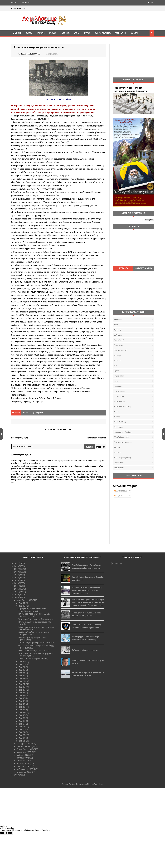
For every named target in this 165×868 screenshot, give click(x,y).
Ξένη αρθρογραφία (121, 437)
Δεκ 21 (22, 684)
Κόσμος (53, 33)
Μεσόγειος (118, 427)
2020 (17, 566)
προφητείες (119, 463)
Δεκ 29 (22, 662)
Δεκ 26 (22, 670)
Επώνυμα (118, 355)
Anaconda (118, 320)
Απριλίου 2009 (23, 763)
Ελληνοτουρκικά (102, 33)
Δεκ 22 (22, 681)
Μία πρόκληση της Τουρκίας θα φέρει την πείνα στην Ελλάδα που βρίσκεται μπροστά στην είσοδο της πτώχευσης (88, 602)
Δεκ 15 (22, 701)
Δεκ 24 (22, 676)
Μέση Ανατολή (120, 422)
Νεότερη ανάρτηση (19, 438)
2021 (17, 563)
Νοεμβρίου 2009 (24, 744)
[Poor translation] (9, 833)
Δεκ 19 (22, 690)
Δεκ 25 (22, 673)
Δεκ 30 (22, 606)
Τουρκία (117, 453)
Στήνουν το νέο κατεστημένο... (85, 650)
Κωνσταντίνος (120, 401)
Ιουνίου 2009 (22, 758)
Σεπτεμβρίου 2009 (25, 749)
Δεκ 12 (22, 710)
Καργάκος (118, 386)
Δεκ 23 (22, 679)
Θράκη (117, 371)
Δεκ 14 (22, 704)
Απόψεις (65, 33)
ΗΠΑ (116, 366)
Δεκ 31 (22, 603)
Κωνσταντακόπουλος (122, 407)
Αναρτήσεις (121, 491)
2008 (17, 775)
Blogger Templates (95, 784)
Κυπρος (87, 33)
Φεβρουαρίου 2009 (25, 769)
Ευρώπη (41, 33)
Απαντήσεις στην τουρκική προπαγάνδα (36, 643)
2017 (17, 575)
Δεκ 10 (22, 715)
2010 (17, 595)
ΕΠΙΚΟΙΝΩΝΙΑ (26, 3)
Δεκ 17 (22, 696)
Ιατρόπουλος (119, 376)
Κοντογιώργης (120, 391)
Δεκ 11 (22, 712)
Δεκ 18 (22, 693)
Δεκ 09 (22, 718)
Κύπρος (117, 417)
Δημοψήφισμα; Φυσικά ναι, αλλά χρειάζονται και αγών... (32, 610)
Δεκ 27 (22, 667)
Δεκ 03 (22, 735)
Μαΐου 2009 (22, 761)
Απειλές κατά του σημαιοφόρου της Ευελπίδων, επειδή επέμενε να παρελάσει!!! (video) (87, 590)
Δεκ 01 (22, 741)
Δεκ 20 (22, 687)
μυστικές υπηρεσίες (122, 458)
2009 (17, 597)
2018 (17, 572)
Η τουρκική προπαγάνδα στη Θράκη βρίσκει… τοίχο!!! (34, 615)
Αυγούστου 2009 (24, 752)
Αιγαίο (117, 325)
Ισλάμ (116, 381)
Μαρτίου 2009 (23, 766)
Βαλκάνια (118, 335)
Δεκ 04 (22, 732)
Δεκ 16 (22, 698)
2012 (17, 589)
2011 (17, 592)
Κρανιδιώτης (119, 396)
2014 (17, 583)
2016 (17, 578)
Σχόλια (118, 496)
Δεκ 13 (22, 707)
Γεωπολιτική (121, 33)
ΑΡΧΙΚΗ (14, 3)
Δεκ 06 (22, 727)
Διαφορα (134, 33)
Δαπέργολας (119, 345)
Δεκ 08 (22, 721)
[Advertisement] (111, 21)
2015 (17, 580)
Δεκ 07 (22, 724)
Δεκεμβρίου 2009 (24, 600)
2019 (17, 569)
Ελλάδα (29, 33)
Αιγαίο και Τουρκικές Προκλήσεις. (33, 659)
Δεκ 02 (22, 738)
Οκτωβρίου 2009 (24, 746)
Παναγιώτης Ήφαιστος (123, 442)
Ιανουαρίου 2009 (24, 772)
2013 (17, 586)
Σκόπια (117, 447)
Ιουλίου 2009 (22, 755)
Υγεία (76, 33)
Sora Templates (78, 784)
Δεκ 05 (22, 729)
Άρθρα (25, 413)
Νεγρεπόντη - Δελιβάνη (123, 432)
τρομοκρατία (119, 468)
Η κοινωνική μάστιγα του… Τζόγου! (34, 651)
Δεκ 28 (22, 664)
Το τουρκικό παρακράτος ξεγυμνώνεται (36, 619)
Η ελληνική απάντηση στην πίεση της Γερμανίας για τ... (35, 633)
